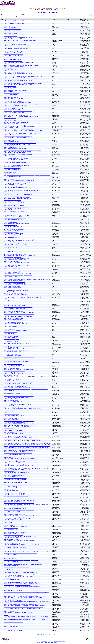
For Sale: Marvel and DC (9, 390)
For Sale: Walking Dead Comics (10, 222)
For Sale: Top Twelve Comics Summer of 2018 (13, 318)
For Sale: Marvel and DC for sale (11, 214)
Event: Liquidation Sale (8, 251)
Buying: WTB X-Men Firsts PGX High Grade (13, 342)
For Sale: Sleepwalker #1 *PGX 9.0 (11, 238)
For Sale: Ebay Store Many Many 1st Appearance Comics (16, 49)
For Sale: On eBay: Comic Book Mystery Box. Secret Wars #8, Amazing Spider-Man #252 (23, 586)
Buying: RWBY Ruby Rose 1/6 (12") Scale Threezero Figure (16, 215)
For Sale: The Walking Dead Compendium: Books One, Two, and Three (19, 357)
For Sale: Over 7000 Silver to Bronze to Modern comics (15, 106)
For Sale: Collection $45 (9, 92)
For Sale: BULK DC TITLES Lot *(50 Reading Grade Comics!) (17, 427)
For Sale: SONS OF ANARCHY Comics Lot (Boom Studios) (16, 265)
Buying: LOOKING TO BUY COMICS (11, 231)
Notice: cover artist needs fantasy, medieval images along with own (18, 296)
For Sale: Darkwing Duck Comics (11, 400)
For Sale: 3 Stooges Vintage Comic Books (13, 176)
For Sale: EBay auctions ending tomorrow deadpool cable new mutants (19, 321)
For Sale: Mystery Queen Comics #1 (11, 142)
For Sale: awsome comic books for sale (12, 299)
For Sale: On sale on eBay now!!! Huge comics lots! (15, 283)
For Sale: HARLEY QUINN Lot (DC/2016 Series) (14, 431)
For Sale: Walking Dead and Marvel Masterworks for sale (16, 290)
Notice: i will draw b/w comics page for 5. (12, 502)
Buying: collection (7, 174)
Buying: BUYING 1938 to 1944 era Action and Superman (16, 122)
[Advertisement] (67, 3)
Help (56, 13)
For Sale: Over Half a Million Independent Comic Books (15, 78)
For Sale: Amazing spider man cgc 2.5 (12, 463)
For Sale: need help (8, 523)
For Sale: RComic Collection (10, 118)
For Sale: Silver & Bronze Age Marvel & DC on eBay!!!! (15, 183)
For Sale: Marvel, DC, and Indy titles (11, 626)
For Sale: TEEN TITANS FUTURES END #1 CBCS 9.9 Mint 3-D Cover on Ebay (20, 438)
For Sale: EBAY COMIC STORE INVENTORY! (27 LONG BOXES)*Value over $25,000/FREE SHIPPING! (26, 382)
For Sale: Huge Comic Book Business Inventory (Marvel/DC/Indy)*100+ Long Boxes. (21, 584)
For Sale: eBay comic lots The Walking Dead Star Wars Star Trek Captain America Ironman (23, 76)
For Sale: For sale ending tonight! (11, 276)
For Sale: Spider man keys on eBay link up (13, 220)
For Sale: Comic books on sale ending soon (13, 271)
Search (45, 13)
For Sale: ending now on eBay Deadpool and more (14, 24)
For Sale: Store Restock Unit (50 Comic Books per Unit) (15, 482)
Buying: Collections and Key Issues (11, 292)
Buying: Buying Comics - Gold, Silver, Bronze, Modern (15, 479)
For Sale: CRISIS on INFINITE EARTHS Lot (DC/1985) (15, 478)
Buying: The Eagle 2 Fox (9, 570)
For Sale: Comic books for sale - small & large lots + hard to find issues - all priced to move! (23, 131)
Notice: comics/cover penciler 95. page (12, 549)
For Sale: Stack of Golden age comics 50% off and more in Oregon (18, 37)
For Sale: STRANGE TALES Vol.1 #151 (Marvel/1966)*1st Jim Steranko (19, 132)
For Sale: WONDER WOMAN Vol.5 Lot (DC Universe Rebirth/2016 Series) (19, 450)
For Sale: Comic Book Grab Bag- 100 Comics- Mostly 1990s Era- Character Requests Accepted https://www (26, 592)
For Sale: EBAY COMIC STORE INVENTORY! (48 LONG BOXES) (18, 317)
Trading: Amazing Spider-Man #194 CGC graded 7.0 (15, 53)
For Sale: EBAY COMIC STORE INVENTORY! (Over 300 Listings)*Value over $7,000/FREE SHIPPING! (26, 389)
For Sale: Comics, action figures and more (13, 200)
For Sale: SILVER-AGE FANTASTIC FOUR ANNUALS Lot (16, 114)
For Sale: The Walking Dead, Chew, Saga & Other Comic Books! (17, 404)
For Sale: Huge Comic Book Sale (11, 124)
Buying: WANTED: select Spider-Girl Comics (13, 272)
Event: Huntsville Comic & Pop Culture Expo (13, 171)
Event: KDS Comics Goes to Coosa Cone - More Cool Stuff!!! (17, 258)
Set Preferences (51, 13)
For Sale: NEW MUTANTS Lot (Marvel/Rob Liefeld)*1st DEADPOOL (18, 129)
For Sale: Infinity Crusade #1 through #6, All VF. (14, 407)
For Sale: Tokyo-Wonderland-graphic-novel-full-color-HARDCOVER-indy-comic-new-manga (23, 83)
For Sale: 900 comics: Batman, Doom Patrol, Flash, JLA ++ (16, 567)
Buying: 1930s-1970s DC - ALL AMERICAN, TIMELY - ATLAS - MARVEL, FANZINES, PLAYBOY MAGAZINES (27, 175)
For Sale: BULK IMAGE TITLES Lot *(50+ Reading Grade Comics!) (18, 492)
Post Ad (39, 13)
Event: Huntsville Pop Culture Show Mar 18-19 (13, 160)
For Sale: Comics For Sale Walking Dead (12, 399)
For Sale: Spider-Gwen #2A (9, 300)
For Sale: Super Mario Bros (9, 360)
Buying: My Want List (8, 68)
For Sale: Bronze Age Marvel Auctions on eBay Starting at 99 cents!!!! (18, 199)
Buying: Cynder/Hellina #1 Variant (11, 375)
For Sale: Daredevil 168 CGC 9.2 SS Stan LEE (14, 54)
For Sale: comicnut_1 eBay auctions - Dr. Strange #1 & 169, (16, 57)
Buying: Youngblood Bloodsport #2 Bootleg (13, 600)
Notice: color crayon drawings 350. (11, 566)
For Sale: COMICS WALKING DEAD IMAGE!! (13, 110)
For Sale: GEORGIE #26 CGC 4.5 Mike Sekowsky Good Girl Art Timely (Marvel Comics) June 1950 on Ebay (27, 449)
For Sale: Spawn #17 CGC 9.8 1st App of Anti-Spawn (15, 436)
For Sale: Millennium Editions (10, 417)
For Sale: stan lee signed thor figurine (12, 93)
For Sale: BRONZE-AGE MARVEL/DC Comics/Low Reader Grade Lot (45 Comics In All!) (22, 297)
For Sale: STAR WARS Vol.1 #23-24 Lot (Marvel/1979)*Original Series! (19, 314)
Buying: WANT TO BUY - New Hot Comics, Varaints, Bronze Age (17, 343)
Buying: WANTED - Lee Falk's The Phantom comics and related (17, 384)
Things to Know (56, 9)
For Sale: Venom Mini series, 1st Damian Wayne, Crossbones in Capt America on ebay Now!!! (23, 25)
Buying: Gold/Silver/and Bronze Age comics (13, 381)
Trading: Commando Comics (10, 172)
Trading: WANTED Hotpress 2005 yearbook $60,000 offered (16, 285)
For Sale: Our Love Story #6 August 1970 (12, 368)
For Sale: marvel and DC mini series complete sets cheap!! (16, 158)
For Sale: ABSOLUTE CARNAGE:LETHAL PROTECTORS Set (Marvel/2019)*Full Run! (22, 524)
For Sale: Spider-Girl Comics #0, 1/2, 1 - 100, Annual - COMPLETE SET (19, 346)
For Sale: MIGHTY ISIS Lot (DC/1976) (12, 418)
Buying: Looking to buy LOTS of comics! (12, 201)
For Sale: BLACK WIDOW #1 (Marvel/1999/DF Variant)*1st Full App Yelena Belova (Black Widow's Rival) (26, 504)
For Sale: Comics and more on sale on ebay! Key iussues (16, 361)
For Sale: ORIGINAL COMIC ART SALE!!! (12, 100)
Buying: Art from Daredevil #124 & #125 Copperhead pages (16, 295)
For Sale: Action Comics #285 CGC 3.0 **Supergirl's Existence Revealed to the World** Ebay (23, 442)
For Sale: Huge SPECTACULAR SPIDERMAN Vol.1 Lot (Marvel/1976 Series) (20, 536)
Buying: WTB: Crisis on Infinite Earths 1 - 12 (13, 364)
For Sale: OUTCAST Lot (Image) (11, 210)
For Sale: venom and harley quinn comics (12, 347)
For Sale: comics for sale (9, 432)
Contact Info (54, 642)
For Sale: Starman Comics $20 (10, 87)
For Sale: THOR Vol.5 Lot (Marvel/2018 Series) (14, 499)
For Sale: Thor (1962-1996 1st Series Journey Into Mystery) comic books (19, 541)
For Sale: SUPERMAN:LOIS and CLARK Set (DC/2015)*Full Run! (18, 485)
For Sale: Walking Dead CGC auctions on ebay (14, 146)
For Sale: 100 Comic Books (9, 372)
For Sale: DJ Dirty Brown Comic (10, 94)
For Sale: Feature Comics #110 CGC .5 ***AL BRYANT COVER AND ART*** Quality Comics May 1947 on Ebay (27, 443)
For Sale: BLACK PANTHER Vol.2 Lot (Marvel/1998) (15, 306)
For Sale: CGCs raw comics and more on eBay (14, 108)
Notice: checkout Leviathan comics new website (14, 542)
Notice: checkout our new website (11, 528)
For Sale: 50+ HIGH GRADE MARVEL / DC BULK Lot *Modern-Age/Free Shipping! (21, 545)
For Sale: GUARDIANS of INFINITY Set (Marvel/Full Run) (16, 207)
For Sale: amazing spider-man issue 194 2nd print (14, 72)
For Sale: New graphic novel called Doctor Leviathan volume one (17, 310)
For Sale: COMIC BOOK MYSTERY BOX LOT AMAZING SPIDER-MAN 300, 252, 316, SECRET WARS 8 (26, 616)
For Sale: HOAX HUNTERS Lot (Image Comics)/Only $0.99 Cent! (17, 188)
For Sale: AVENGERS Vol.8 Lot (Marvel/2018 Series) (15, 532)
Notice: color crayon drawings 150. (11, 561)
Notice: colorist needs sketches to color (12, 393)
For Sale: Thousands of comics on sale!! (12, 288)
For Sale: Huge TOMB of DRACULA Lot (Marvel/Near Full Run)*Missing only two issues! (22, 150)
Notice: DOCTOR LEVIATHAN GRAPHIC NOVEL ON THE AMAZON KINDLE (20, 143)
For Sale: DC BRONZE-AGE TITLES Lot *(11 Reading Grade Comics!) (19, 425)
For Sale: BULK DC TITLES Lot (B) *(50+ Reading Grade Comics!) (18, 493)
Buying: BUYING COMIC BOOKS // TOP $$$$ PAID (15, 44)
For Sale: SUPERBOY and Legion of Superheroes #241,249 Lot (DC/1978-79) (20, 604)
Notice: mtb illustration (8, 457)
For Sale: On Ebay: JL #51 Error (10, 33)
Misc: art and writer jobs (9, 471)
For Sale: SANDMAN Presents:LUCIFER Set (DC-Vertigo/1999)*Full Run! (19, 516)
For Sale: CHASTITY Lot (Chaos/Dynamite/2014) (14, 281)
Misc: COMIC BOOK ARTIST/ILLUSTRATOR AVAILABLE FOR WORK (18, 47)
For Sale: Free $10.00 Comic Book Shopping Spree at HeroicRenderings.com (20, 239)
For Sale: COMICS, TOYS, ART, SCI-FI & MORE (14, 630)
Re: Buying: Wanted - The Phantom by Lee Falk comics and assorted (18, 21)
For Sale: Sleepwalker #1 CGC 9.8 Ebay (12, 435)
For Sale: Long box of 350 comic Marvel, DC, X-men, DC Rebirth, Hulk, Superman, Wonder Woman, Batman (27, 279)
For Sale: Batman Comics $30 (10, 86)
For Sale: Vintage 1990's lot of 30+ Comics (13, 591)
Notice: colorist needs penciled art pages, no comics (15, 548)
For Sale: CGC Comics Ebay (10, 69)
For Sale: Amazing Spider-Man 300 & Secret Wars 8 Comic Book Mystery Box (20, 573)
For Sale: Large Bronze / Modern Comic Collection (14, 282)
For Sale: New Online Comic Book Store (12, 29)
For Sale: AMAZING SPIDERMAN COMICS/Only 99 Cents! (16, 224)
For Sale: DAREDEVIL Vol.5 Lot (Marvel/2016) (13, 185)
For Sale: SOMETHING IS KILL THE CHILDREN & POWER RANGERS (19, 503)
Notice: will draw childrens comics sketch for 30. (14, 475)
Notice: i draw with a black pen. (10, 489)
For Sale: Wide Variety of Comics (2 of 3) (12, 168)
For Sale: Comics (7, 71)
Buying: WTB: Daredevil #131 (10, 359)
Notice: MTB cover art (8, 428)
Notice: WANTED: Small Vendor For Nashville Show (15, 349)
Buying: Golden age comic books (11, 477)
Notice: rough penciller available (10, 488)
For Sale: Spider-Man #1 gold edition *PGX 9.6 (14, 233)
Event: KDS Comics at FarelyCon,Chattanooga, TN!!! (15, 229)
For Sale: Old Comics (8, 411)
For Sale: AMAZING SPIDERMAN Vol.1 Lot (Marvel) (15, 328)
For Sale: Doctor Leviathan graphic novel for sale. (14, 415)
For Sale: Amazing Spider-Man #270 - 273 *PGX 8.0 (15, 246)
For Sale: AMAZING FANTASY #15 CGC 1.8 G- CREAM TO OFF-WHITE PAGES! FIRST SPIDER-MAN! (26, 468)
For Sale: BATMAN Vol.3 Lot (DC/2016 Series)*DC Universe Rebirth (18, 453)
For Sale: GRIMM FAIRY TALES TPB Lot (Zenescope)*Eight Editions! (18, 518)
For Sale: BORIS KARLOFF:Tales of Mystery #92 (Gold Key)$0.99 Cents (19, 181)
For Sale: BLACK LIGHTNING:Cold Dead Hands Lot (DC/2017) (17, 472)
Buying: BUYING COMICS (9, 525)
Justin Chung (45, 641)
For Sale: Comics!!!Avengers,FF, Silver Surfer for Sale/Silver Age (17, 253)
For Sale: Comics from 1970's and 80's (12, 559)
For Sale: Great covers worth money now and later (14, 308)
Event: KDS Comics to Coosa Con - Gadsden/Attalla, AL (15, 254)
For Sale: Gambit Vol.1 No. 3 (10, 413)
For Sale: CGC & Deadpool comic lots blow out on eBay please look (18, 43)
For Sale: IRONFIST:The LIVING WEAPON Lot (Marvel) (15, 189)
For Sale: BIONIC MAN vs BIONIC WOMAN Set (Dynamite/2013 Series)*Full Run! (21, 596)
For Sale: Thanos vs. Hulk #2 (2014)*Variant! (13, 575)
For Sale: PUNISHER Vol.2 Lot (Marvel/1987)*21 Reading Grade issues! (19, 421)
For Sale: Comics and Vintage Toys (11, 28)
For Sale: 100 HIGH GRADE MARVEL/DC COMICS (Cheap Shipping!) (19, 396)
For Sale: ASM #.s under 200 (10, 121)
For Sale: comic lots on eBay (10, 192)
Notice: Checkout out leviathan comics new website (14, 563)
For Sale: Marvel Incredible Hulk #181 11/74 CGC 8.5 (15, 203)
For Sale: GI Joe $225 (8, 89)
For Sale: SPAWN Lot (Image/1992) (11, 538)
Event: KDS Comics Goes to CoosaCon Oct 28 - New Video (16, 263)
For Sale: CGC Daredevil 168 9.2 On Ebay (13, 101)
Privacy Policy (47, 642)
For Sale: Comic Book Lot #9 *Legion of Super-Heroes (15, 245)
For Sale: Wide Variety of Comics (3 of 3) (12, 169)
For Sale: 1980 (7, 156)
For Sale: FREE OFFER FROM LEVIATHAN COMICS (15, 278)
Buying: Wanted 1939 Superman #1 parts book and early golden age (18, 62)
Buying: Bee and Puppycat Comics (11, 491)
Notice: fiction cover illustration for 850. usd (13, 580)
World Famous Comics (60, 641)
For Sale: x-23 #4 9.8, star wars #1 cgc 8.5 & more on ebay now (17, 39)
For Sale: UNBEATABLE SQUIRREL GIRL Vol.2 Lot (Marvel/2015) (18, 154)
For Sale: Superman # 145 (9, 333)
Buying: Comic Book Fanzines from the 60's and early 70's (16, 496)
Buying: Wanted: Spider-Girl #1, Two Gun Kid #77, (14, 311)
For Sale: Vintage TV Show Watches (11, 414)
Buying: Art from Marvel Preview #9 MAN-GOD (13, 293)
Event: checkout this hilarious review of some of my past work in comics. (19, 510)
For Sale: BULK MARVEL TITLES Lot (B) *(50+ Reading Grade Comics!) (19, 466)
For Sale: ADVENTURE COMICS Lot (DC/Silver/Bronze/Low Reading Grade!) (20, 40)
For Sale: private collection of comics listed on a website (15, 217)
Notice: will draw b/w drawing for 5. (11, 486)
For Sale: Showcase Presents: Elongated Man (13, 322)
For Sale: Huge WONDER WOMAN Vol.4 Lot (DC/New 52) (16, 211)
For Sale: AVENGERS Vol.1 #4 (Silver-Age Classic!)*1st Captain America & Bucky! (21, 128)
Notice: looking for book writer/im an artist (12, 352)
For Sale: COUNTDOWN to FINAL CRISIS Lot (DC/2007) (16, 422)
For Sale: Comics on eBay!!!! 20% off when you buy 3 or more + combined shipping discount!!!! (24, 104)
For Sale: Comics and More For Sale (11, 403)
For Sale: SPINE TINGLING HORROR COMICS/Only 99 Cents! (17, 153)
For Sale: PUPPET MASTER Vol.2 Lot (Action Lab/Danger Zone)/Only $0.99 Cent (21, 190)
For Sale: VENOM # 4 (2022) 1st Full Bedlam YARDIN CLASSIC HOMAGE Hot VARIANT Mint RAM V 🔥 (26, 552)
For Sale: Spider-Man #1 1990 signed (12, 97)
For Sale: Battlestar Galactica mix (11, 392)
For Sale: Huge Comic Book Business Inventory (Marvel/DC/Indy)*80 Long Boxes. (21, 560)
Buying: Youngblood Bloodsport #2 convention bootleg (15, 137)
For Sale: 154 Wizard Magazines (11, 36)
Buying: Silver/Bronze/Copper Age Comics (13, 379)
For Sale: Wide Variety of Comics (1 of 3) (12, 167)
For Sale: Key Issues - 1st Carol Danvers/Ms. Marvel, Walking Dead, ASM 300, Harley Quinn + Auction (25, 82)
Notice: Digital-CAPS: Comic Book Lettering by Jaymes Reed (17, 165)
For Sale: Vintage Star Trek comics (11, 420)
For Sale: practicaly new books (10, 327)
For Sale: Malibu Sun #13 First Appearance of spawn (15, 218)
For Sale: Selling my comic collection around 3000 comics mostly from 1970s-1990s (21, 582)
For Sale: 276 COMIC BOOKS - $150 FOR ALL (14, 402)
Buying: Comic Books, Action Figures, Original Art (14, 51)
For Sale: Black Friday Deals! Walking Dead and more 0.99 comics (18, 111)
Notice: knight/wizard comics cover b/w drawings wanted (15, 464)
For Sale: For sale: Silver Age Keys (11, 225)
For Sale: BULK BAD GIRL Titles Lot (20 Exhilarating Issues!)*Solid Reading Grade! (21, 467)
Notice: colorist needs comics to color (11, 539)
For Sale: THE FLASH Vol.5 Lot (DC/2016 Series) (14, 452)
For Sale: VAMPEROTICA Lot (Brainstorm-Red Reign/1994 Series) (18, 613)
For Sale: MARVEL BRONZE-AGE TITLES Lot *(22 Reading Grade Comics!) (20, 424)
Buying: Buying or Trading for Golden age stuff (13, 75)
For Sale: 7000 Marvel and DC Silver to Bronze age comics (16, 125)
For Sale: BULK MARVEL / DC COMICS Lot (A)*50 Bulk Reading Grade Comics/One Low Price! (24, 598)
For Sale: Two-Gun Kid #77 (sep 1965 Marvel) (13, 303)
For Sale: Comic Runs (8, 196)
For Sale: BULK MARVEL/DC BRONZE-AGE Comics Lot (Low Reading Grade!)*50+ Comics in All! (24, 606)
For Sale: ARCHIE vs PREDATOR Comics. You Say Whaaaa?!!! (17, 274)
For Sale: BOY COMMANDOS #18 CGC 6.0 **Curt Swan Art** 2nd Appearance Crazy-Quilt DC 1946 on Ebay (27, 445)
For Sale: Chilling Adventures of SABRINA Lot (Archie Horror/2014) (18, 275)
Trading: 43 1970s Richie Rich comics (12, 286)
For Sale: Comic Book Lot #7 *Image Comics (13, 243)
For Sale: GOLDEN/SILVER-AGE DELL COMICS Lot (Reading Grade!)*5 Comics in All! (22, 608)
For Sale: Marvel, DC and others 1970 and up (13, 55)
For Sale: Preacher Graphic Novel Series (12, 257)
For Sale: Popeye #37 (8, 335)
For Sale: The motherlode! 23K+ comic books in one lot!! (16, 107)
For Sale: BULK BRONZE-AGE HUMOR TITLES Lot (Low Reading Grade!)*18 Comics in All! (23, 607)
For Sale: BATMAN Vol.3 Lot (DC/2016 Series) (13, 535)
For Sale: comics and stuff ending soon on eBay (14, 112)
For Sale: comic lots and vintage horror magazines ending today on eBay (19, 186)
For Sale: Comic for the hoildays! (11, 354)
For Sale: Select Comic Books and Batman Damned (15, 386)
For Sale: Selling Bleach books (10, 232)
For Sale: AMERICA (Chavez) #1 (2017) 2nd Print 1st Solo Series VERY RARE (20, 553)
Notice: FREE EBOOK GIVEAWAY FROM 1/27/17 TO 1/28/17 (17, 144)
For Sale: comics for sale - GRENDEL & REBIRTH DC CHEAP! (17, 470)
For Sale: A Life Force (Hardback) (11, 332)
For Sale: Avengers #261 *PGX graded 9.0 (13, 235)
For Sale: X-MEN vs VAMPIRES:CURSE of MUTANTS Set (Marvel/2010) (19, 313)
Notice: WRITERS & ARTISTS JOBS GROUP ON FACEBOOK (17, 521)
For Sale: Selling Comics (9, 46)
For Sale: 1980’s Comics (9, 329)
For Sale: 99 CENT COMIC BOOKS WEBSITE (13, 622)
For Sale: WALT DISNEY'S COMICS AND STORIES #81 (16, 331)
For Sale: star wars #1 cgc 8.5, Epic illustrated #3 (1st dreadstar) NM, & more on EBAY (22, 32)
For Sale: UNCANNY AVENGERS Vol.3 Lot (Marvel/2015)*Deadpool (18, 307)
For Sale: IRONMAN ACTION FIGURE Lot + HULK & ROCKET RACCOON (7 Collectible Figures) (24, 619)
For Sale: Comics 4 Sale (9, 179)
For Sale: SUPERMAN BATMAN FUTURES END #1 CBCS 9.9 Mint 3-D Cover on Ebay (22, 439)
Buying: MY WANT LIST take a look (11, 406)
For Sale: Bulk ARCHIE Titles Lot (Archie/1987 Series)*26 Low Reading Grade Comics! (22, 574)
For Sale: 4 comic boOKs (9, 228)
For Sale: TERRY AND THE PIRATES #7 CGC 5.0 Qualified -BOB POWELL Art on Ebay (22, 441)
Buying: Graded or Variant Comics (11, 338)
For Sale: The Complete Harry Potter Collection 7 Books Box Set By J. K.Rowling (21, 65)
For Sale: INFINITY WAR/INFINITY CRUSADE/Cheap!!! (15, 324)
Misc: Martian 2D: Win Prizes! (10, 242)
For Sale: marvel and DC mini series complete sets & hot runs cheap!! (18, 161)
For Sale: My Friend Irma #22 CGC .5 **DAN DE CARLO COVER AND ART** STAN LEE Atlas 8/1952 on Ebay (27, 446)
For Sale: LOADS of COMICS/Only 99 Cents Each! (14, 461)
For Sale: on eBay (7, 26)
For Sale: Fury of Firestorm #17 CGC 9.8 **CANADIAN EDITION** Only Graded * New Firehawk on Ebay (26, 447)
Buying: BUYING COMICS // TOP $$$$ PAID (13, 356)
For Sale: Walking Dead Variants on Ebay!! (13, 61)
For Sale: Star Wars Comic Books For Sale (13, 226)
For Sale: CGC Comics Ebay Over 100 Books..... (14, 99)
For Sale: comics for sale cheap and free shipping (14, 454)
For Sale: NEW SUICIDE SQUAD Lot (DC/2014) (14, 206)
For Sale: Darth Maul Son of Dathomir (12, 135)
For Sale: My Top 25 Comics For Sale (12, 367)
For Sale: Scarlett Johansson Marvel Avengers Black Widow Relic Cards (19, 325)
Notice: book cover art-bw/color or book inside (13, 268)
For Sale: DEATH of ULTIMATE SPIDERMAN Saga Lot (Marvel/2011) (18, 577)
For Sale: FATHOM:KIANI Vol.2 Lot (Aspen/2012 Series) (15, 514)
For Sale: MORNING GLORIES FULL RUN (13, 60)
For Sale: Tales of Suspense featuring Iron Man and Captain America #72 (19, 370)
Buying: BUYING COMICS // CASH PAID (12, 543)
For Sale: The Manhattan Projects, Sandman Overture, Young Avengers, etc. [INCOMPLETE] (23, 182)
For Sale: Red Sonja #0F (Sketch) (11, 336)
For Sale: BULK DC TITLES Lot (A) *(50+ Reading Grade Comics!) (18, 495)
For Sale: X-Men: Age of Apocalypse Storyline (13, 67)
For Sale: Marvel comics (9, 611)
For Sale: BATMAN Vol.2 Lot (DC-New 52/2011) (14, 208)
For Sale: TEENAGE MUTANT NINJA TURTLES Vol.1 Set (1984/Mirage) (19, 126)
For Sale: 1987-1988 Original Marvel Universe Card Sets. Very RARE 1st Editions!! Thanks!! (23, 564)
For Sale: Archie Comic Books (10, 64)
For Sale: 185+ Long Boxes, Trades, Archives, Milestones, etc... (17, 197)
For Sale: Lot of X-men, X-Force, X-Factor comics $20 (15, 90)
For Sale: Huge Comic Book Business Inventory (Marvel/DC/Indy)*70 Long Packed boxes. (23, 409)
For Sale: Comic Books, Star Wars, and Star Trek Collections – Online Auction (20, 459)
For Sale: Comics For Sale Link (10, 247)
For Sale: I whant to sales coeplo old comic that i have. (15, 350)
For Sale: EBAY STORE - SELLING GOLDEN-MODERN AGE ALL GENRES (20, 240)
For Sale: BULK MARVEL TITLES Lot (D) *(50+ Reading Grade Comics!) (19, 506)
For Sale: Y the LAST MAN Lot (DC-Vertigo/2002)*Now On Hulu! (17, 527)
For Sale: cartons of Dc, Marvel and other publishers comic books (17, 374)
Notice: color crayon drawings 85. (11, 554)
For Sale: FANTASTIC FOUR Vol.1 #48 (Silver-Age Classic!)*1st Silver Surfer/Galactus (22, 117)
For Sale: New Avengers (9, 140)
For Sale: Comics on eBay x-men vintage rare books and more (17, 585)
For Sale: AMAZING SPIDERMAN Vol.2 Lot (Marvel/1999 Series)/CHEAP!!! (19, 256)
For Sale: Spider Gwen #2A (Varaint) (11, 339)
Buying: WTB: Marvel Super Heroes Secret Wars (14, 365)
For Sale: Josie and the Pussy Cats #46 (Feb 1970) (14, 371)
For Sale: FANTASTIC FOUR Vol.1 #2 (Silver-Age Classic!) (16, 115)
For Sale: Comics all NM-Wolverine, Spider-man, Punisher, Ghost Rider (19, 388)
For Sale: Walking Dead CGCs (10, 147)
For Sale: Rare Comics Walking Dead (12, 30)
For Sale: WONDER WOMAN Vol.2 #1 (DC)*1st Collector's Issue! (17, 260)
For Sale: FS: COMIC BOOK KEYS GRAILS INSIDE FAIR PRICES (18, 194)
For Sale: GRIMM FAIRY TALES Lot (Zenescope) (14, 534)
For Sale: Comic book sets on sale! (11, 261)
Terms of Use (40, 642)
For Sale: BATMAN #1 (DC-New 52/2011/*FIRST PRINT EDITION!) (18, 103)
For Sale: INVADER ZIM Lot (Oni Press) (12, 267)
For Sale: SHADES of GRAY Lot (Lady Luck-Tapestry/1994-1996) (17, 517)
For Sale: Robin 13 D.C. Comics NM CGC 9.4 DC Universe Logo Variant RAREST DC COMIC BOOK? (25, 377)
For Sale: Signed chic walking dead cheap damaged (15, 149)
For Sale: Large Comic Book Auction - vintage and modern (16, 397)
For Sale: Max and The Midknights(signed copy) (15, 509)
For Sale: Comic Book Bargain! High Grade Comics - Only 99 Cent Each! (19, 500)
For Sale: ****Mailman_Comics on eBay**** (13, 320)
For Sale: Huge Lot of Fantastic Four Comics (13, 385)
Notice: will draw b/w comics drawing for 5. (13, 511)
